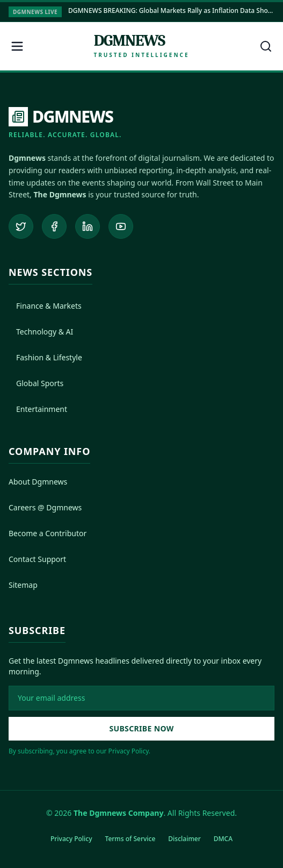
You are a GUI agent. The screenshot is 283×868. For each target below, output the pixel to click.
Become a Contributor (48, 533)
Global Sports (36, 383)
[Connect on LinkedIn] (88, 226)
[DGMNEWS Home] (65, 123)
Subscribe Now (141, 728)
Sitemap (23, 585)
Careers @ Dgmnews (45, 507)
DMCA (223, 839)
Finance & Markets (45, 306)
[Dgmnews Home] (141, 46)
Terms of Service (130, 839)
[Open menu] (17, 46)
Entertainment (38, 409)
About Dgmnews (38, 482)
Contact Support (37, 559)
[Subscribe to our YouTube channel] (121, 226)
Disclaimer (184, 839)
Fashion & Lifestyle (45, 357)
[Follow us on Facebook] (54, 226)
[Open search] (266, 46)
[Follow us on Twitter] (21, 226)
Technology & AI (41, 332)
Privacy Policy (71, 839)
